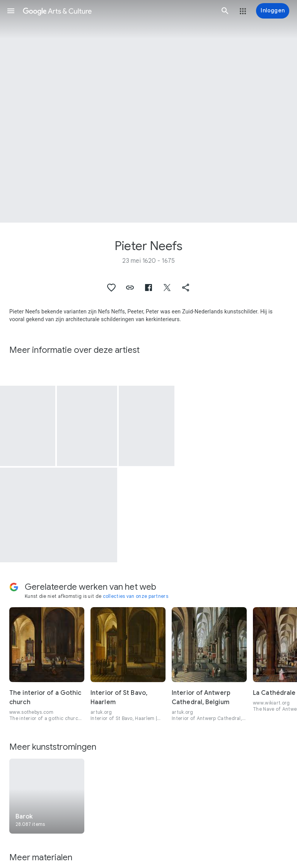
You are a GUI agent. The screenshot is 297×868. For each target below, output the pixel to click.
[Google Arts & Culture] (118, 11)
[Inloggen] (273, 11)
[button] (11, 11)
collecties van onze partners (136, 596)
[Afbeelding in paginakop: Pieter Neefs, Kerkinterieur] (148, 111)
